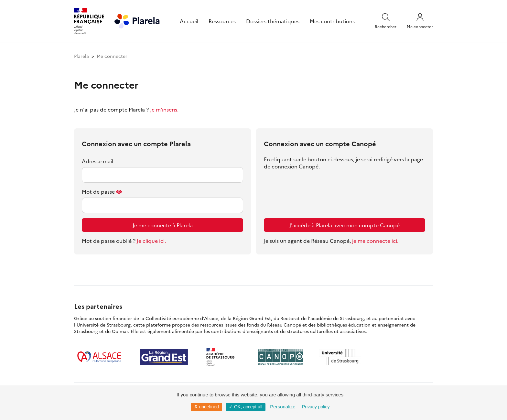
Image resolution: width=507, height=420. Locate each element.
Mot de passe (98, 191)
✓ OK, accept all (246, 407)
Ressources (222, 21)
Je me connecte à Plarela (163, 225)
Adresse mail (97, 161)
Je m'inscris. (164, 109)
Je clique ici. (151, 241)
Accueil (189, 21)
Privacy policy (316, 407)
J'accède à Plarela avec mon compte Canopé (345, 225)
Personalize (283, 407)
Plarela (81, 56)
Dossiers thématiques (273, 21)
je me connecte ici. (375, 241)
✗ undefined (206, 407)
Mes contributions (332, 21)
